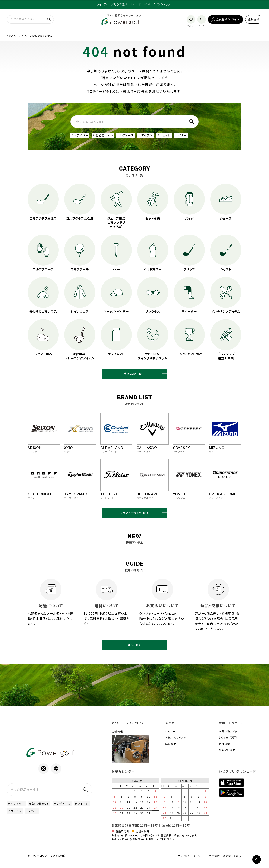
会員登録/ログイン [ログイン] (228, 20)
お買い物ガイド (228, 735)
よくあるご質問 (228, 741)
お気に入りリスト (176, 741)
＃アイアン (150, 136)
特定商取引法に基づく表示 (225, 860)
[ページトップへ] (257, 859)
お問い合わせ (227, 753)
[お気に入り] (191, 20)
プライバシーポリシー (189, 860)
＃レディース (129, 136)
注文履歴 (171, 747)
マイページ (172, 735)
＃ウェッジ (169, 136)
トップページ (14, 36)
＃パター (187, 136)
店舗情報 (254, 20)
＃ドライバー (81, 136)
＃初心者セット (105, 136)
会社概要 (224, 747)
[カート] (202, 20)
